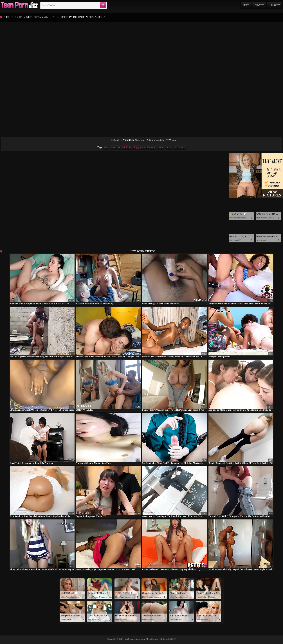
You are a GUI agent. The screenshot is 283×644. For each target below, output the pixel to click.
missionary (179, 147)
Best (246, 5)
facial (169, 147)
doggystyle (139, 147)
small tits (115, 147)
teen (106, 147)
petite (161, 147)
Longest (275, 5)
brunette (151, 147)
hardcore (127, 147)
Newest (259, 5)
